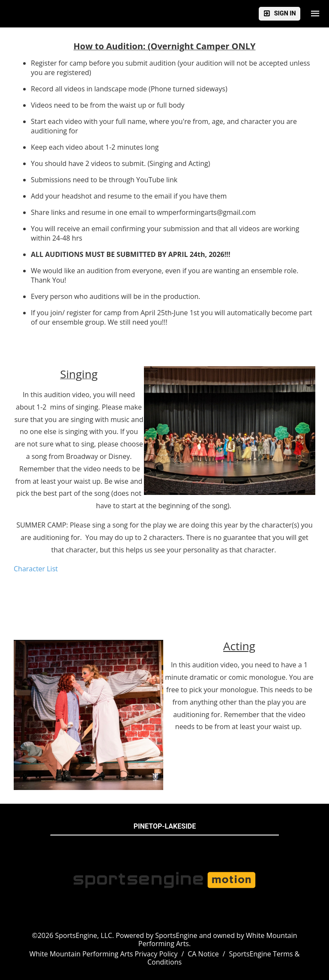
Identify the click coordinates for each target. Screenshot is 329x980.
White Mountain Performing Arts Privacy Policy (104, 954)
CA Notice (203, 954)
